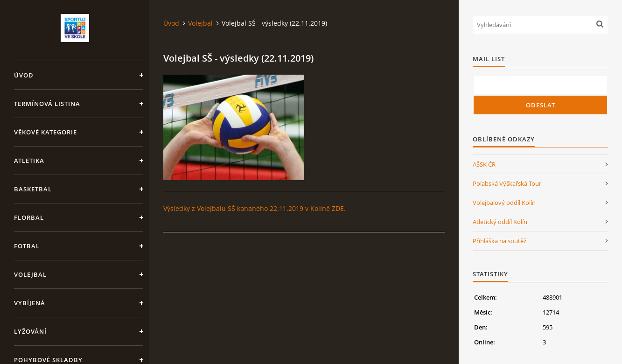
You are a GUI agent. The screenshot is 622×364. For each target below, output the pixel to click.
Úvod (24, 75)
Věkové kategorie (45, 132)
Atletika (29, 161)
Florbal (29, 217)
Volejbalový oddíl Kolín (504, 203)
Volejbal (30, 274)
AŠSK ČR (484, 164)
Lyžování (30, 331)
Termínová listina (47, 104)
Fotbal (27, 246)
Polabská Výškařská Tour (507, 183)
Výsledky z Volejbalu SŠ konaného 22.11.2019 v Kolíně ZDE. (255, 208)
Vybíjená (30, 303)
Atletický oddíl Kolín (500, 222)
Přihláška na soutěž (500, 241)
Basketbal (33, 189)
